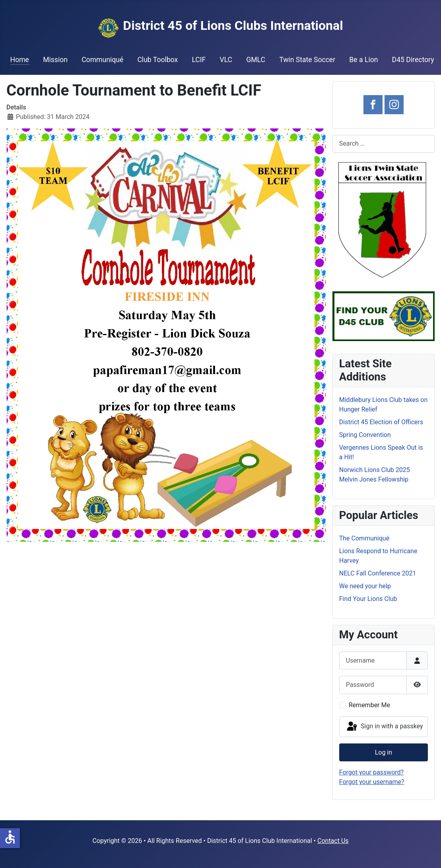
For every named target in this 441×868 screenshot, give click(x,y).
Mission (55, 60)
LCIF (199, 60)
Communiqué (102, 60)
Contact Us (333, 841)
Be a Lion (363, 60)
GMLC (256, 60)
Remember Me (369, 705)
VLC (226, 60)
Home (20, 60)
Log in (384, 752)
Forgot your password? (371, 772)
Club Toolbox (157, 60)
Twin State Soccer (307, 60)
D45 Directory (413, 60)
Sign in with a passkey (384, 727)
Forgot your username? (372, 782)
